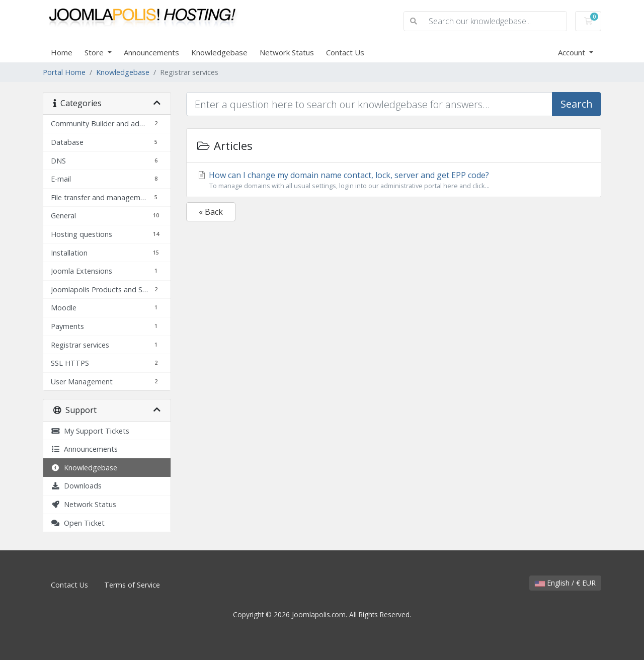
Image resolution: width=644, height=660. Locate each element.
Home (62, 52)
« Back (211, 212)
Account (573, 52)
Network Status (287, 52)
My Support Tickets (90, 431)
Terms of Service (132, 585)
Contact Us (345, 52)
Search (577, 104)
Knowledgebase (219, 52)
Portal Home (64, 72)
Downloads (76, 486)
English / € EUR (565, 583)
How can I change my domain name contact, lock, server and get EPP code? (394, 180)
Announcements (151, 52)
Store (95, 52)
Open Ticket (78, 523)
